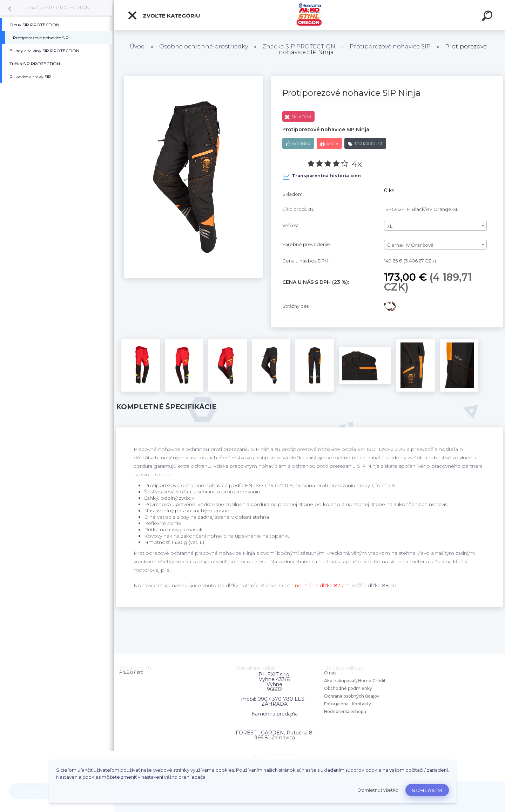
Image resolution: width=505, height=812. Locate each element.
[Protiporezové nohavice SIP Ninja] (193, 78)
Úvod (137, 46)
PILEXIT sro (131, 672)
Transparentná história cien (322, 176)
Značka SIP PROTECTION (58, 7)
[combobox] (435, 226)
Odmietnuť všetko (378, 790)
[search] (488, 17)
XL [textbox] (390, 226)
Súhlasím (427, 790)
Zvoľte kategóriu (164, 15)
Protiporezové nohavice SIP (390, 46)
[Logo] (309, 15)
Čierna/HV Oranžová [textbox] (410, 245)
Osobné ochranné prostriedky (204, 46)
